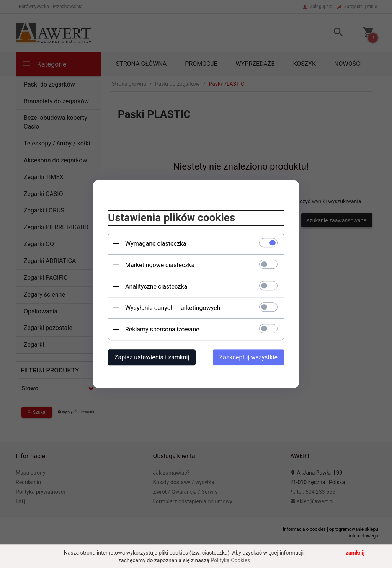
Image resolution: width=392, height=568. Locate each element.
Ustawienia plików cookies (171, 218)
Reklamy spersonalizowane (162, 329)
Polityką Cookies (230, 560)
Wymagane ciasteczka (156, 244)
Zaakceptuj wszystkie (248, 357)
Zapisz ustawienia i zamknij (152, 357)
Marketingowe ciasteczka (160, 265)
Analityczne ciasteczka (156, 286)
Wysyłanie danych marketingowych (173, 308)
